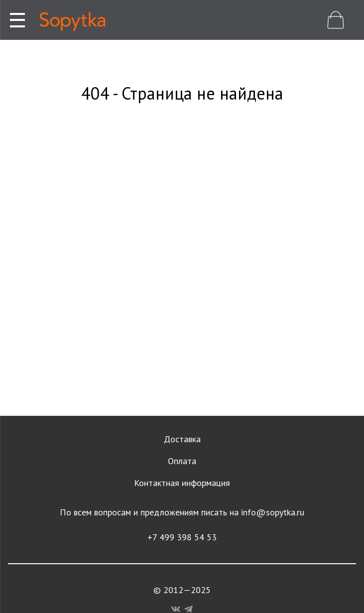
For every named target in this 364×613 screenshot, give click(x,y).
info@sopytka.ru (273, 512)
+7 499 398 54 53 (182, 537)
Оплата (182, 461)
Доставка (182, 439)
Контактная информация (182, 483)
